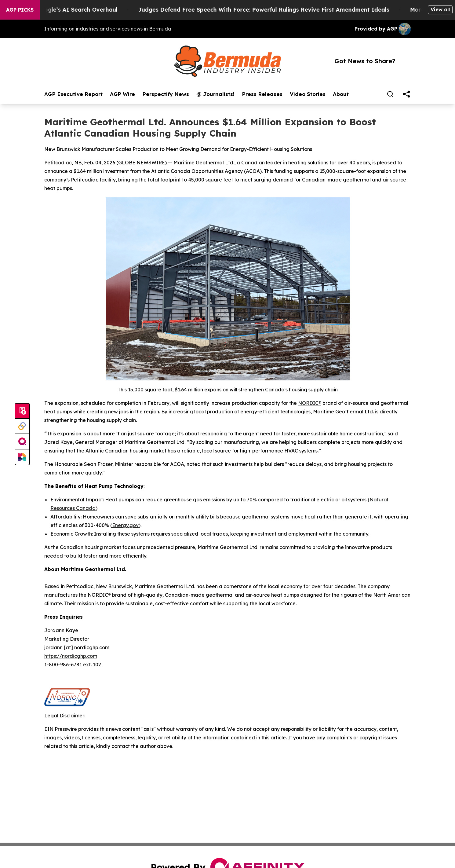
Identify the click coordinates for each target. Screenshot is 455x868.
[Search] (390, 94)
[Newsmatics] (22, 457)
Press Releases (262, 94)
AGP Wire (122, 94)
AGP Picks (20, 10)
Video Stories (308, 94)
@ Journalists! (215, 94)
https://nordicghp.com (71, 656)
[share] (406, 94)
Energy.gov (125, 525)
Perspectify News (166, 94)
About (341, 94)
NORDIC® (310, 403)
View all (440, 9)
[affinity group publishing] (22, 442)
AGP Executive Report (73, 94)
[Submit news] (22, 411)
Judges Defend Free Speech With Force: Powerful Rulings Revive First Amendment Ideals (289, 10)
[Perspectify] (22, 427)
